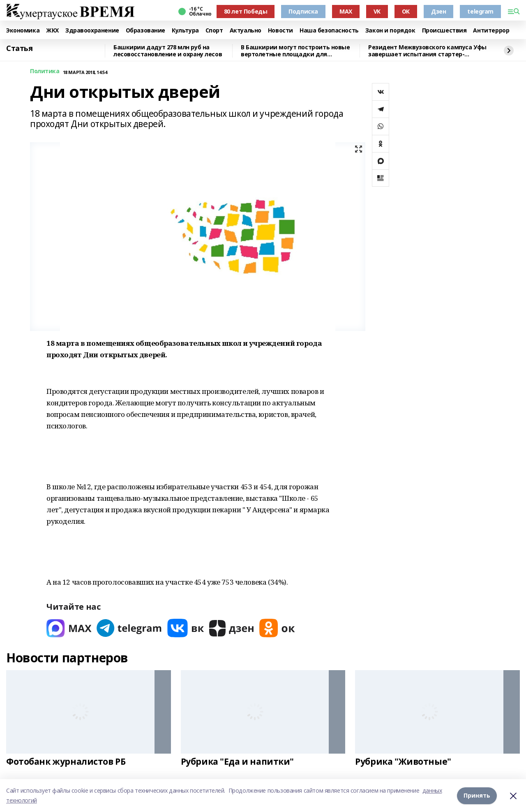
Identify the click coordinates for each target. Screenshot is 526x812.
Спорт (214, 31)
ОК (406, 11)
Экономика (23, 31)
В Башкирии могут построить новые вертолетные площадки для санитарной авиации (295, 51)
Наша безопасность (329, 31)
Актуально (246, 31)
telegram (480, 11)
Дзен (438, 11)
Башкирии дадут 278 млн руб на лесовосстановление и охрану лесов (168, 51)
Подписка (303, 11)
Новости (280, 31)
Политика (45, 71)
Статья (19, 49)
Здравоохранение (92, 31)
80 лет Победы (246, 11)
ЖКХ (52, 31)
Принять (477, 795)
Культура (185, 31)
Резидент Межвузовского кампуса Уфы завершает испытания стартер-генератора (427, 51)
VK (377, 11)
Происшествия (444, 31)
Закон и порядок (390, 31)
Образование (145, 31)
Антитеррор (491, 31)
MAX (346, 11)
